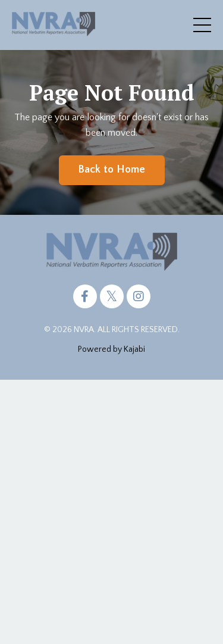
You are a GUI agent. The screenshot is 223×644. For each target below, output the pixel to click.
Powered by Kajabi (111, 349)
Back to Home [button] (112, 170)
